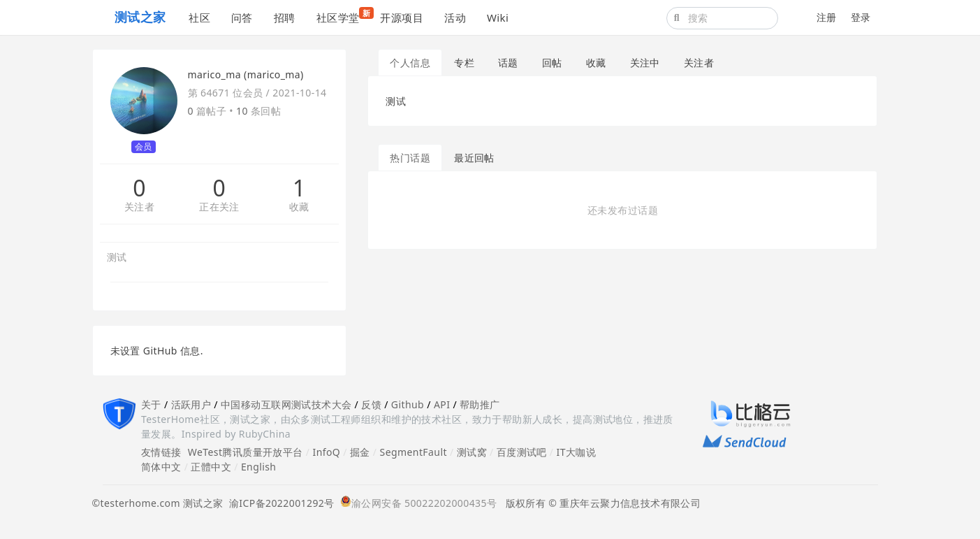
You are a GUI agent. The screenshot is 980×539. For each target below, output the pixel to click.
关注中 (645, 63)
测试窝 (472, 452)
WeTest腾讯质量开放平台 (246, 452)
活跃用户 (191, 404)
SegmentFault (414, 452)
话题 (508, 63)
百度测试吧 (522, 452)
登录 (861, 17)
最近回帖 (474, 158)
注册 (827, 17)
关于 (151, 404)
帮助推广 (480, 404)
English (259, 467)
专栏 (464, 63)
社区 (199, 17)
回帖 (552, 63)
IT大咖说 (577, 452)
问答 (242, 17)
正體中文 (211, 467)
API (442, 404)
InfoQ (326, 452)
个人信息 (410, 63)
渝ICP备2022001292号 (279, 503)
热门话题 (410, 158)
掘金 (360, 452)
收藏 (299, 207)
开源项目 (402, 17)
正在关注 (219, 207)
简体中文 (161, 467)
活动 (455, 17)
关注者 (139, 207)
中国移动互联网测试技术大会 (286, 404)
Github (408, 404)
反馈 (371, 404)
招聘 (285, 17)
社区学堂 (343, 16)
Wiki (498, 17)
